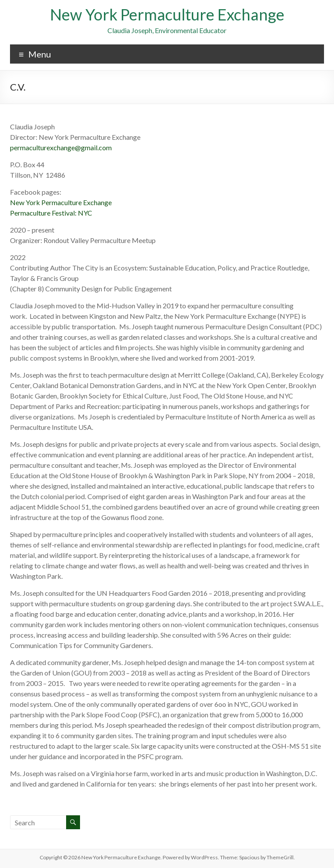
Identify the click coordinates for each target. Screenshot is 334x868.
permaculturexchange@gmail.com (61, 147)
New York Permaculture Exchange (167, 14)
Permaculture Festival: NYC (51, 213)
